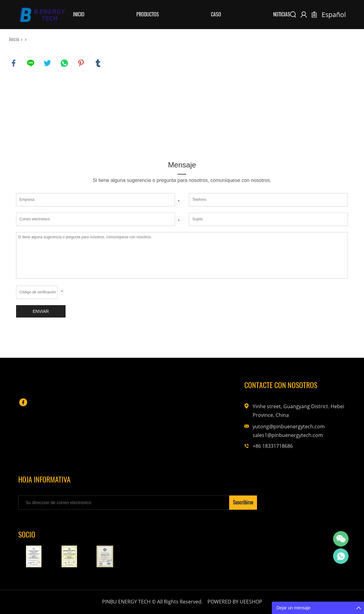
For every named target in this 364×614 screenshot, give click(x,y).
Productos (148, 14)
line (31, 63)
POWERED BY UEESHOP (235, 602)
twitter (47, 63)
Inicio (79, 14)
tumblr (98, 63)
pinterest (81, 63)
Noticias (282, 14)
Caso (216, 14)
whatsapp (64, 63)
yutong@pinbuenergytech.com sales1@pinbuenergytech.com (284, 431)
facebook (14, 63)
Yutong (341, 556)
